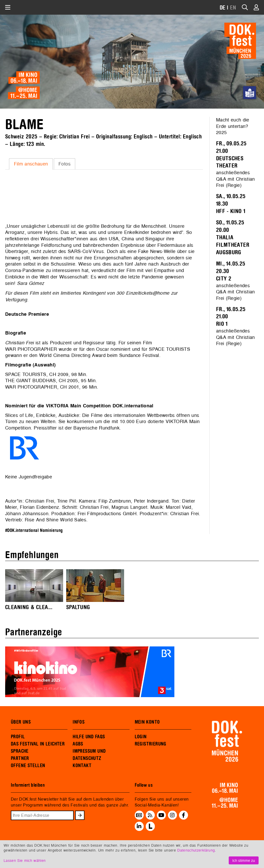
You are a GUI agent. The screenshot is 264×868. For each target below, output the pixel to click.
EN (233, 8)
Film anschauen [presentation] (31, 164)
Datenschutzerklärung (196, 850)
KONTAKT (82, 766)
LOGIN (141, 737)
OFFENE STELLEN (28, 766)
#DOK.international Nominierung (34, 531)
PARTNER (20, 758)
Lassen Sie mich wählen (25, 860)
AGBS (78, 744)
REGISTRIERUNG (151, 744)
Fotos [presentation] (65, 164)
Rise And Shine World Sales (56, 520)
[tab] (31, 164)
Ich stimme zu (244, 860)
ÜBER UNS (21, 722)
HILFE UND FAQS (89, 737)
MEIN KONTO (147, 722)
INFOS (79, 722)
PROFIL (18, 737)
